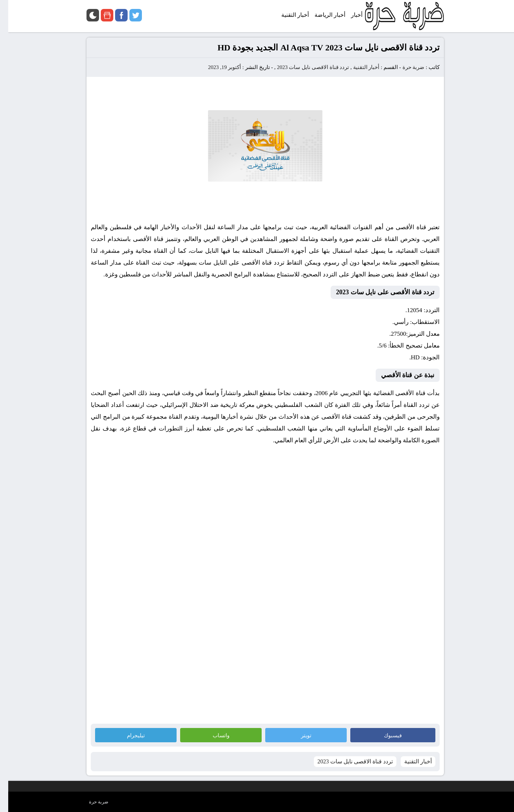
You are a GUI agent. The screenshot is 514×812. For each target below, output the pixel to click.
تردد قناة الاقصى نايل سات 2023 (305, 67)
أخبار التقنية (358, 67)
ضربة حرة (405, 67)
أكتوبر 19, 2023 (216, 67)
